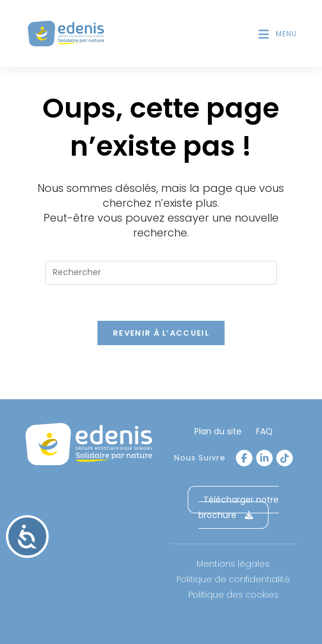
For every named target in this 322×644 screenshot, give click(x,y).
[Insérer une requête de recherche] (161, 273)
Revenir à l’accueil (161, 333)
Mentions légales (233, 564)
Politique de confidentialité (233, 579)
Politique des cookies (233, 595)
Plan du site (218, 431)
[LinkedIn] (264, 458)
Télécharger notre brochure (239, 507)
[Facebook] (244, 458)
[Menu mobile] (278, 34)
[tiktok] (285, 458)
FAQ (264, 431)
